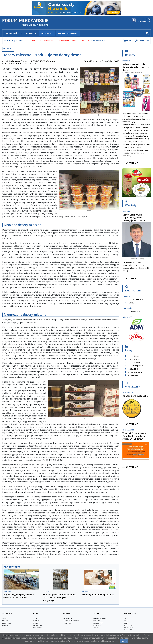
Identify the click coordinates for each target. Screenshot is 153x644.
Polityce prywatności (109, 641)
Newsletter (128, 625)
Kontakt (127, 621)
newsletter (142, 41)
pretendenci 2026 (134, 300)
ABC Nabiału (47, 33)
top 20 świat (132, 356)
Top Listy (97, 628)
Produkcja (6, 623)
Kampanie (97, 621)
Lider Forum (133, 289)
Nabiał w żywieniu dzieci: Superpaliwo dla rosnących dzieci (136, 67)
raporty (9, 41)
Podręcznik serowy (68, 33)
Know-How (67, 623)
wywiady (20, 41)
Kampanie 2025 (98, 41)
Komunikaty (30, 33)
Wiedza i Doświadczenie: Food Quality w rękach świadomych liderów (135, 436)
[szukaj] (135, 34)
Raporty (130, 54)
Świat (5, 619)
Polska (5, 621)
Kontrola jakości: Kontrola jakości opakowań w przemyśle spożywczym (60, 597)
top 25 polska (132, 363)
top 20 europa (132, 359)
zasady (129, 303)
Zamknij (124, 641)
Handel (5, 625)
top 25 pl (32, 41)
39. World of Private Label (135, 396)
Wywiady (131, 204)
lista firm (97, 625)
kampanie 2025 (132, 312)
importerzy (131, 375)
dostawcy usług (134, 372)
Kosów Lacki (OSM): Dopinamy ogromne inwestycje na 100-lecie (134, 218)
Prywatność (129, 628)
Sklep (126, 623)
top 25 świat (63, 41)
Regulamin (128, 630)
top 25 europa (46, 41)
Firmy (129, 349)
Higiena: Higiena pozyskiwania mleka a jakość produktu (19, 596)
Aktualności (12, 33)
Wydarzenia (133, 385)
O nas (126, 619)
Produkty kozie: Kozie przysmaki (98, 595)
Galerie (36, 623)
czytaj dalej (132, 163)
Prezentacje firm (134, 366)
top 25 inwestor (80, 41)
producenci (131, 369)
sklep (127, 41)
